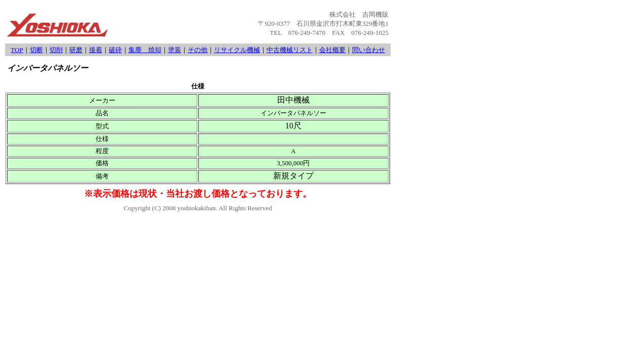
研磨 (76, 50)
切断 (36, 50)
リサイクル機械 (237, 50)
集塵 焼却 (145, 50)
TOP (17, 50)
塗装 (175, 50)
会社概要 (332, 50)
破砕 (115, 50)
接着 (96, 50)
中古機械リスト (290, 50)
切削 (56, 50)
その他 (198, 50)
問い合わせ (369, 50)
